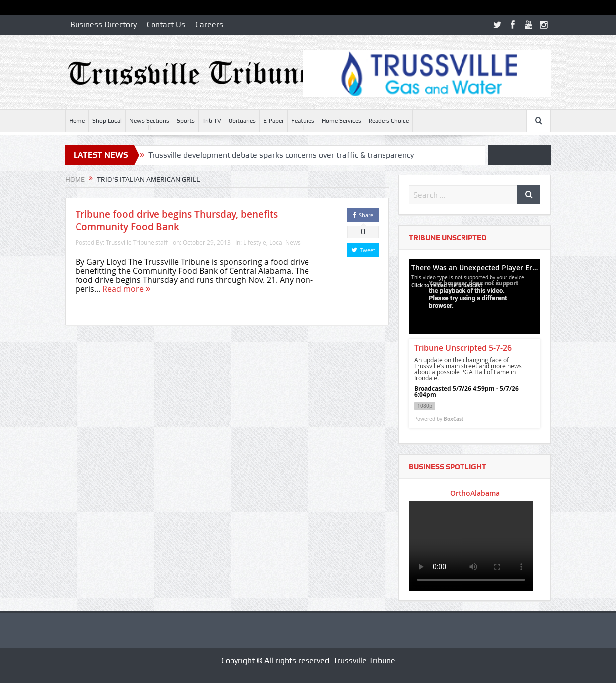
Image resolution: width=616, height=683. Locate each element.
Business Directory (103, 25)
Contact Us (166, 25)
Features (303, 121)
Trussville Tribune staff (137, 242)
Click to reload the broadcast (447, 285)
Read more (126, 289)
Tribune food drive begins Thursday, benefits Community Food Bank (177, 220)
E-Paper (273, 121)
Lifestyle (255, 242)
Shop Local (107, 121)
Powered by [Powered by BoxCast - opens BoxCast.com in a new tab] (439, 419)
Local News (285, 242)
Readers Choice (389, 121)
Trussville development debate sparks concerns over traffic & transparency (281, 155)
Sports (186, 121)
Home (77, 121)
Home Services (342, 121)
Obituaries (242, 121)
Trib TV (212, 121)
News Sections (149, 121)
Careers (209, 25)
